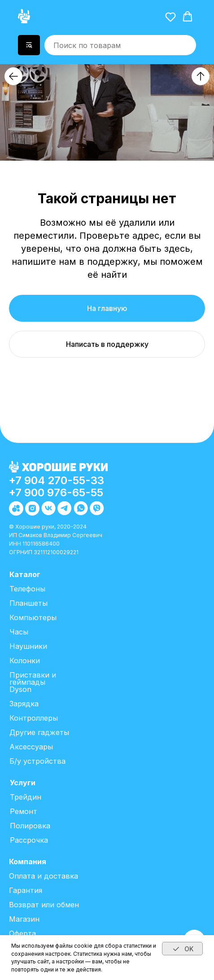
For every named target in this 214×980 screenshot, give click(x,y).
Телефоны (27, 589)
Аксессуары (31, 747)
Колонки (25, 661)
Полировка (30, 826)
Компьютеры (33, 617)
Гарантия (26, 890)
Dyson (20, 689)
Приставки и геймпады (33, 678)
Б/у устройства (37, 761)
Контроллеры (34, 718)
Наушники (28, 646)
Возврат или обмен (44, 905)
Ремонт (24, 811)
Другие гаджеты (39, 732)
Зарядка (24, 704)
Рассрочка (29, 840)
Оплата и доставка (44, 876)
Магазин (24, 919)
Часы (19, 632)
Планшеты (28, 603)
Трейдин (26, 797)
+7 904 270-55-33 (56, 480)
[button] (170, 17)
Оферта (22, 933)
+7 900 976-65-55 (56, 492)
